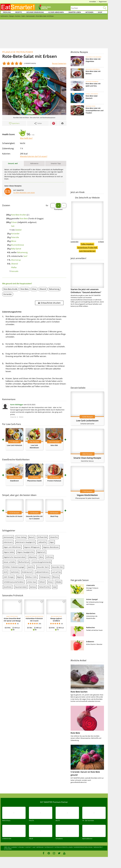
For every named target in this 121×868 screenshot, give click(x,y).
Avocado (15, 271)
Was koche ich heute (14, 516)
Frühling (7, 12)
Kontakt (28, 847)
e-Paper (101, 242)
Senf (25, 256)
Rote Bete (24, 219)
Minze (14, 241)
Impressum (40, 847)
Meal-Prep (54, 516)
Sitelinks (21, 847)
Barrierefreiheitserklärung (83, 847)
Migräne (20, 577)
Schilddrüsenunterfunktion (14, 582)
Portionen (58, 209)
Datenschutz (49, 847)
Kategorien (8, 849)
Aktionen (89, 12)
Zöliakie (58, 582)
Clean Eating (21, 537)
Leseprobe (75, 242)
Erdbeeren (90, 642)
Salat (55, 587)
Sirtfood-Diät (42, 537)
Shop (100, 12)
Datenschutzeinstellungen (64, 847)
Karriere (14, 847)
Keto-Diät (54, 445)
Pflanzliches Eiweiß (34, 481)
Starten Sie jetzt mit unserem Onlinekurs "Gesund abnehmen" (87, 278)
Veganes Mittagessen (32, 547)
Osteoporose (45, 577)
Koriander (15, 234)
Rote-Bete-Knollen (19, 215)
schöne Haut (32, 582)
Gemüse (33, 587)
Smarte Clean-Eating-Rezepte (87, 458)
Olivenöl (15, 264)
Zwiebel (18, 230)
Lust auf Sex (56, 572)
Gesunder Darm (43, 567)
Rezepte (19, 12)
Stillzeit (42, 582)
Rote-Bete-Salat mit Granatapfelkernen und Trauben (95, 110)
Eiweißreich (14, 481)
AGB (34, 847)
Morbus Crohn (32, 577)
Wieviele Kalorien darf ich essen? (34, 156)
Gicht (6, 572)
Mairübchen (91, 613)
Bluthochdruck (24, 562)
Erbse (34, 289)
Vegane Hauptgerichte (25, 552)
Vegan (52, 542)
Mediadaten (98, 847)
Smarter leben (75, 12)
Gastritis (31, 567)
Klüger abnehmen (56, 12)
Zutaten (6, 205)
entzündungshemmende (42, 562)
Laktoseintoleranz (42, 572)
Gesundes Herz (58, 567)
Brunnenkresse (18, 245)
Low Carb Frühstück (14, 445)
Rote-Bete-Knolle (10, 289)
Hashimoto (15, 572)
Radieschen (91, 627)
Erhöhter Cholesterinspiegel (14, 567)
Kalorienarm (8, 542)
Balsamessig (22, 252)
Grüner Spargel (92, 599)
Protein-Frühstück (54, 481)
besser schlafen (9, 562)
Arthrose (49, 557)
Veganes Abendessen (51, 547)
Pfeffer (14, 267)
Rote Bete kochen (79, 692)
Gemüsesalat (8, 537)
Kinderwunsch (27, 572)
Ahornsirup (16, 260)
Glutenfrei (54, 537)
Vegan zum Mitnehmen (12, 547)
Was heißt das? (26, 138)
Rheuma (56, 577)
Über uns (7, 847)
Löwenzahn (91, 585)
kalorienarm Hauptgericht (26, 542)
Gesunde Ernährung (35, 12)
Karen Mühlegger (17, 405)
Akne (41, 557)
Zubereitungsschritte (12, 312)
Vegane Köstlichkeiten (87, 495)
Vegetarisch (41, 552)
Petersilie (15, 237)
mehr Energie (9, 577)
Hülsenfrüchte (44, 587)
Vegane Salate (9, 552)
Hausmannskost (21, 587)
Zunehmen (8, 587)
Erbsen (14, 222)
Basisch (32, 537)
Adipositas (32, 557)
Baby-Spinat (16, 249)
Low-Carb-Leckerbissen (87, 421)
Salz (13, 226)
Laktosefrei (42, 542)
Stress (50, 582)
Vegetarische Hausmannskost (15, 557)
